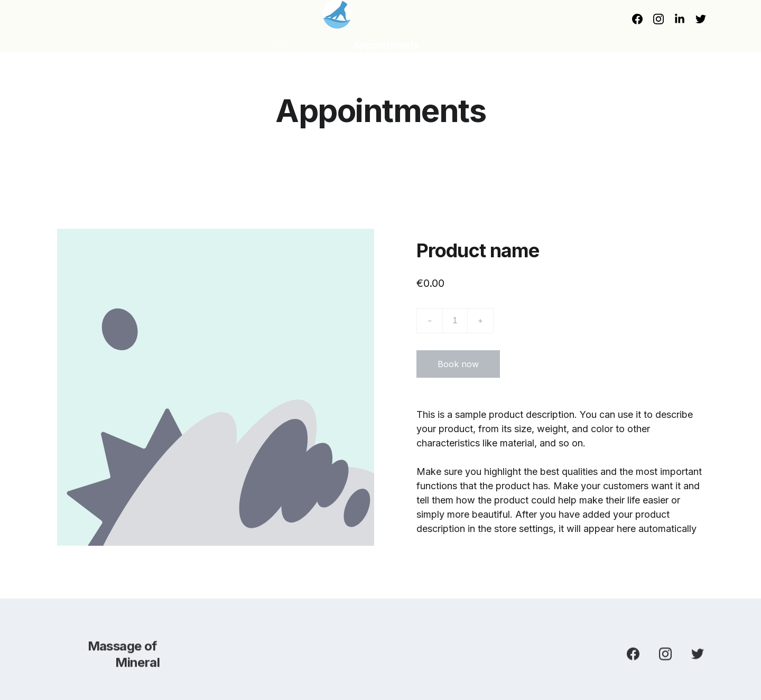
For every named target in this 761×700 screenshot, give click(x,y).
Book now (458, 366)
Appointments (386, 45)
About (297, 45)
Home (269, 45)
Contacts (332, 45)
